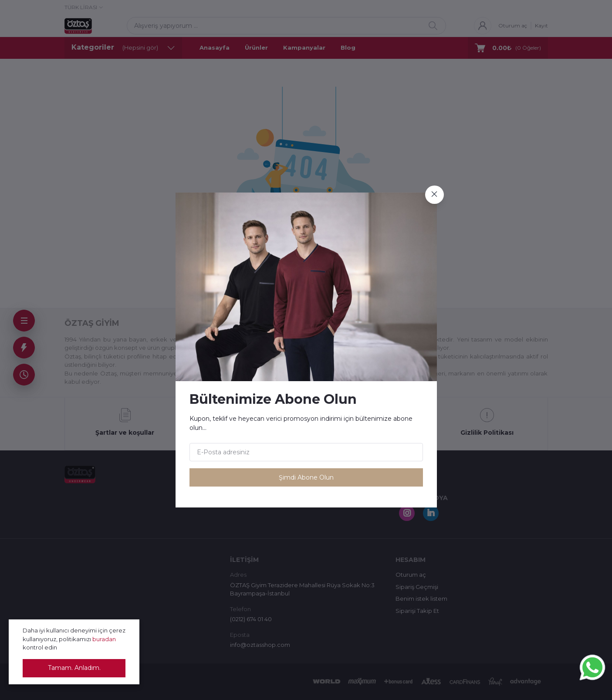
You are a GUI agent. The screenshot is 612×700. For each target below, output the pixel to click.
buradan (104, 639)
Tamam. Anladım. (74, 668)
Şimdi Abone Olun (306, 477)
